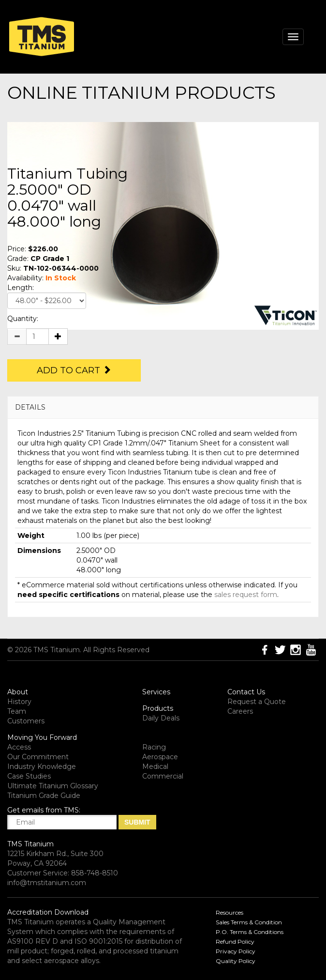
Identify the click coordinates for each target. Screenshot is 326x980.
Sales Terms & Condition (249, 922)
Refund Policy (235, 942)
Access (19, 747)
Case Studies (29, 776)
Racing (154, 747)
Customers (26, 721)
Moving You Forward (42, 737)
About (18, 692)
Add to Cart (74, 370)
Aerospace (160, 757)
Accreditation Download (48, 912)
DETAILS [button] (30, 407)
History (19, 702)
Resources (230, 912)
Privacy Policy (236, 951)
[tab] (163, 407)
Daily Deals (161, 718)
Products (158, 708)
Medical (155, 766)
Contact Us (246, 692)
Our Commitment (38, 757)
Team (17, 711)
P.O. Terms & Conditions (250, 932)
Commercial (163, 776)
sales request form (246, 595)
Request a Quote (257, 702)
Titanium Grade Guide (44, 796)
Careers (240, 711)
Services (156, 692)
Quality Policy (236, 961)
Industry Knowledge (42, 766)
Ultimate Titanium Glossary (53, 786)
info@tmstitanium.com (47, 883)
